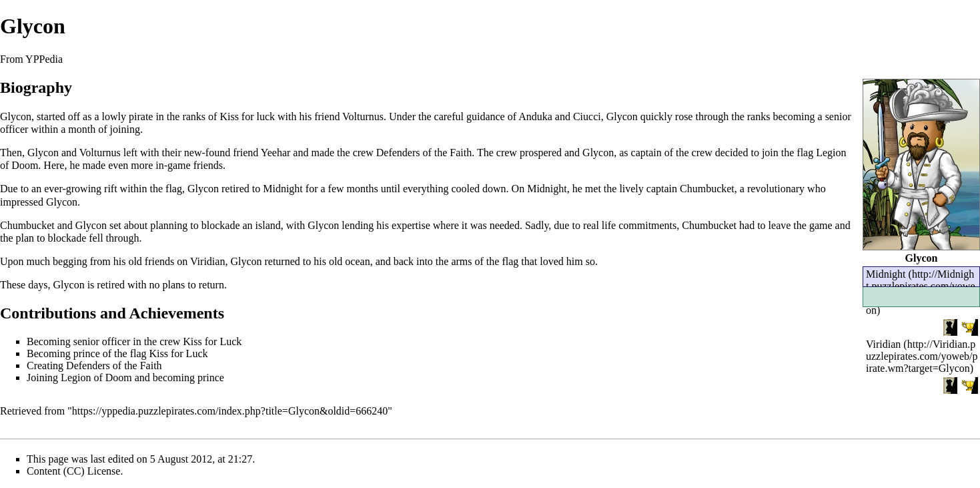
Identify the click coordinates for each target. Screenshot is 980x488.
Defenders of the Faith (424, 153)
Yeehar (276, 153)
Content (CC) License (73, 471)
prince (87, 353)
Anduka (535, 116)
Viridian (883, 344)
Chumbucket (707, 189)
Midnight (283, 189)
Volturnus (363, 116)
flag (805, 153)
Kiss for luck (247, 116)
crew (363, 153)
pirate (141, 116)
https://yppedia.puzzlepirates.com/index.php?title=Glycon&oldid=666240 (230, 411)
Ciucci (587, 116)
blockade (221, 225)
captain (646, 153)
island (268, 225)
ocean (357, 261)
